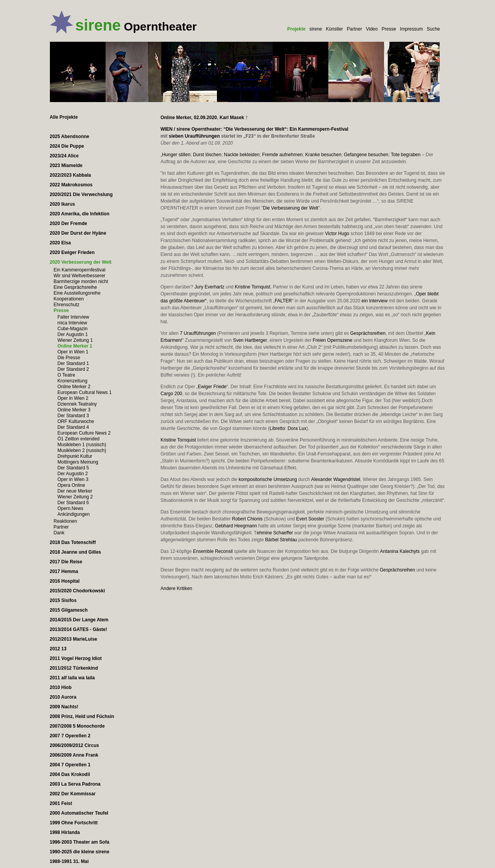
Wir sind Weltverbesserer (80, 276)
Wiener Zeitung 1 (75, 340)
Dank (59, 533)
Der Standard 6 (73, 503)
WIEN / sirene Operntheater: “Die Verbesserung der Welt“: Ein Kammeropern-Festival (254, 129)
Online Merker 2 (74, 387)
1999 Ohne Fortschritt (74, 823)
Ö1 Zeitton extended (79, 439)
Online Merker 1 (75, 346)
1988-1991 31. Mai (69, 861)
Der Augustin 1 (73, 334)
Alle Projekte (64, 117)
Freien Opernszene (332, 340)
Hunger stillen (176, 155)
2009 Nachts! (64, 707)
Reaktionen (66, 521)
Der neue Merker (75, 491)
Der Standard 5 (73, 468)
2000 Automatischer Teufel (79, 813)
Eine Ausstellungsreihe (77, 293)
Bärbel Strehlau (281, 540)
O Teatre (67, 375)
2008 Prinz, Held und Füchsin (82, 716)
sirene (316, 29)
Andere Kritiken (176, 588)
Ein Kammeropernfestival (80, 270)
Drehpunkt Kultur (75, 456)
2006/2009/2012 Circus (74, 745)
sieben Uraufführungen (194, 136)
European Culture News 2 (84, 433)
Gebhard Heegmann (236, 526)
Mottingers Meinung (78, 462)
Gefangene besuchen (366, 155)
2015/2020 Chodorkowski (78, 591)
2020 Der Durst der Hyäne (78, 233)
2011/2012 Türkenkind (74, 668)
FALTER (283, 301)
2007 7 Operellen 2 (70, 736)
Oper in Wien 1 (73, 352)
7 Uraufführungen (198, 333)
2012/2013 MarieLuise (74, 639)
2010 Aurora (63, 697)
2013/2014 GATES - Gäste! (79, 629)
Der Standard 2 (73, 369)
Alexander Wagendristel (336, 479)
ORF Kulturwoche (76, 421)
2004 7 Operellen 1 (70, 765)
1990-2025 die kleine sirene (80, 852)
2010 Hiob (61, 687)
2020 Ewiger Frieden (72, 252)
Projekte (296, 29)
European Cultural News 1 (85, 392)
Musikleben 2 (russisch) (82, 450)
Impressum (411, 29)
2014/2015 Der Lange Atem (79, 620)
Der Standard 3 (73, 416)
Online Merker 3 (74, 410)
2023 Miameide (66, 165)
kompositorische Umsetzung (268, 479)
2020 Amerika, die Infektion (80, 214)
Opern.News (71, 508)
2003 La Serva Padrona (75, 784)
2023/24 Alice (64, 156)
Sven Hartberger (250, 340)
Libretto (277, 428)
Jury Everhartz (209, 287)
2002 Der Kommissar (73, 794)
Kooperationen (69, 299)
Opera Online (71, 485)
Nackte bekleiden (242, 155)
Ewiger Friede (212, 387)
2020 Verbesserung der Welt (81, 262)
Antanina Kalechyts (400, 551)
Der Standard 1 (73, 363)
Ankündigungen (74, 514)
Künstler (335, 29)
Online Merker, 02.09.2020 (189, 118)
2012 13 (58, 649)
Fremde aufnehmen (282, 155)
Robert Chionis (247, 519)
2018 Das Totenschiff (73, 542)
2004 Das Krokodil (70, 774)
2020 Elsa (61, 243)
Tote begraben (406, 155)
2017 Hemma (64, 571)
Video (372, 29)
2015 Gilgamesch (69, 610)
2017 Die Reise (66, 562)
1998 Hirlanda (65, 832)
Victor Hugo (337, 234)
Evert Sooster (310, 519)
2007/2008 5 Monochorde (77, 726)
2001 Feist (61, 803)
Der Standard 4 (73, 427)
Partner (354, 29)
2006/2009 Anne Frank (74, 755)
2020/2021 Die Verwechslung (81, 194)
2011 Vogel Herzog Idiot (76, 658)
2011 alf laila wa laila (73, 678)
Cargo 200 (171, 394)
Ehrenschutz (67, 305)
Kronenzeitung (73, 381)
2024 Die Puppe (67, 146)
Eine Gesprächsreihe (75, 287)
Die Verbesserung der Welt (291, 208)
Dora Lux (297, 428)
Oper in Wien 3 (73, 479)
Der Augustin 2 (73, 474)
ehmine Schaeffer (275, 533)
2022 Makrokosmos (71, 185)
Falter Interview (73, 317)
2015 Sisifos (63, 600)
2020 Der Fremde (69, 223)
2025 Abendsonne (70, 136)
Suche (433, 29)
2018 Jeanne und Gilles (76, 552)
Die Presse (69, 358)
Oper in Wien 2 (73, 398)
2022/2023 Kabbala (71, 175)
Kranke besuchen (323, 155)
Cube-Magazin (73, 329)
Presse (389, 29)
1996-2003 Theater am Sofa (80, 842)
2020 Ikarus (62, 204)
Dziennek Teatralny (77, 404)
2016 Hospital (65, 581)
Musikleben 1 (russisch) (82, 445)
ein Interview (375, 301)
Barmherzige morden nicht (81, 281)
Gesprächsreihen (368, 333)
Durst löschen (207, 155)
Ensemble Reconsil (213, 551)
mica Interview (73, 323)
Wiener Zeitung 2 (75, 497)
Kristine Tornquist (253, 287)
